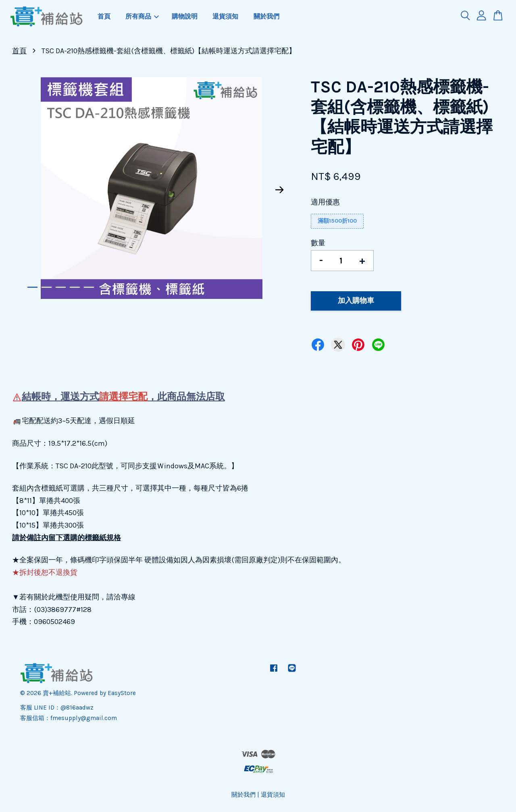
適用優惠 (325, 202)
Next (280, 190)
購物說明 (185, 16)
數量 (318, 243)
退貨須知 (225, 16)
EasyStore (122, 693)
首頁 (104, 16)
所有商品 (142, 16)
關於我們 (266, 16)
